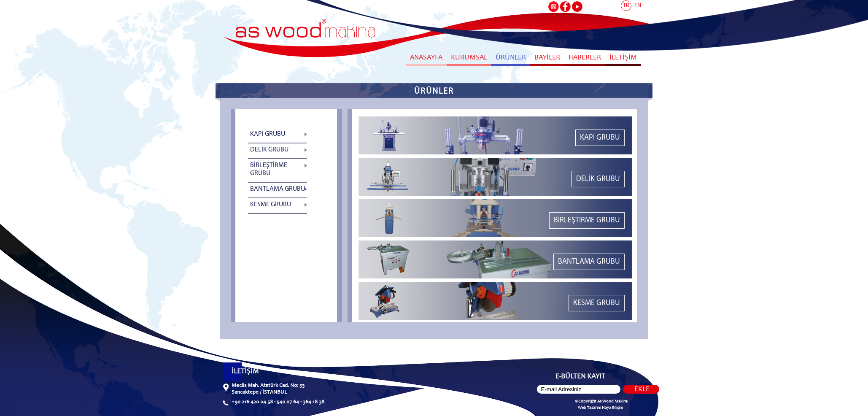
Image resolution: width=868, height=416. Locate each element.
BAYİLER (547, 58)
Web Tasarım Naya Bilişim (600, 408)
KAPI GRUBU (268, 134)
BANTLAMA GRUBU (278, 189)
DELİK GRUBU (269, 150)
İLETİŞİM (623, 58)
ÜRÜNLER (511, 58)
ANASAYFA (426, 58)
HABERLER (585, 58)
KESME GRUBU (271, 205)
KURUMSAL (469, 58)
